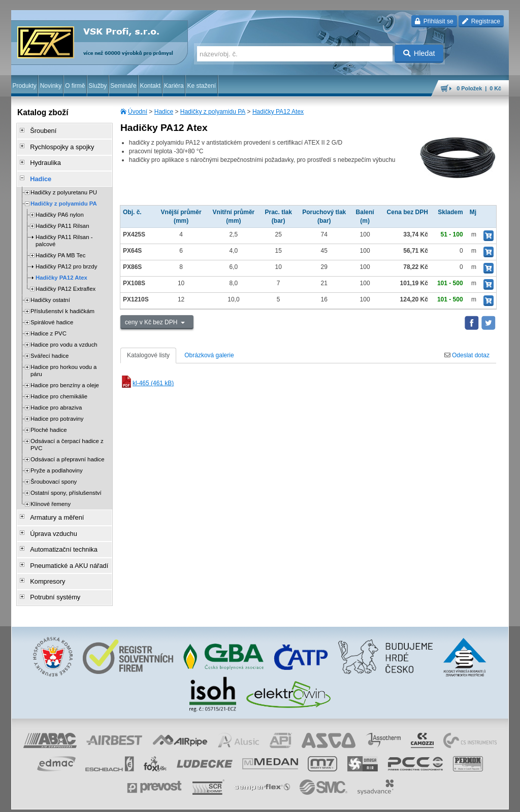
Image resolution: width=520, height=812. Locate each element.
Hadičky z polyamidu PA (213, 112)
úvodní (375, 799)
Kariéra (174, 86)
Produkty (24, 86)
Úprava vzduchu (50, 524)
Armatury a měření (53, 510)
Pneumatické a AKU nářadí (64, 553)
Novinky (51, 86)
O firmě (75, 86)
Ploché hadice (49, 423)
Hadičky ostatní (50, 293)
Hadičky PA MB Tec (60, 249)
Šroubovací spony (54, 475)
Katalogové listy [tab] (148, 355)
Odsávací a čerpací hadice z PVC (67, 438)
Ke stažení (202, 86)
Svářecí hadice (50, 349)
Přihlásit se (434, 21)
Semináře (123, 86)
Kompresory (44, 567)
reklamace (278, 799)
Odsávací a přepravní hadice (68, 453)
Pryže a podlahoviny (57, 464)
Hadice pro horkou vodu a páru (63, 364)
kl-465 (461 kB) (147, 383)
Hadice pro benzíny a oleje (65, 379)
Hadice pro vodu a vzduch (64, 338)
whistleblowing (315, 799)
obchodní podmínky (169, 799)
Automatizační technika (59, 538)
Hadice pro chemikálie (59, 390)
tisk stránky (438, 799)
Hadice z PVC (48, 327)
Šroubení (40, 130)
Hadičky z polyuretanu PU (64, 186)
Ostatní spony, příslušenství (66, 486)
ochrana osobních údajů (230, 799)
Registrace (481, 21)
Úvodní (138, 112)
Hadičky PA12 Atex (278, 112)
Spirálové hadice (52, 316)
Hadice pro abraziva (56, 401)
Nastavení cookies (116, 799)
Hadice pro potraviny (57, 412)
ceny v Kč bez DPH (152, 322)
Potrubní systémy (51, 581)
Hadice (164, 112)
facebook (350, 799)
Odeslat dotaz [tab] (467, 355)
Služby (97, 86)
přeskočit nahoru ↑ (480, 799)
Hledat (419, 53)
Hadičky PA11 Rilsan (62, 219)
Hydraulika (42, 159)
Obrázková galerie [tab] (209, 355)
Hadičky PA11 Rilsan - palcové (64, 234)
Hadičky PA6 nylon (60, 208)
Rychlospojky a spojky (57, 145)
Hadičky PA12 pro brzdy (66, 260)
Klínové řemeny (51, 497)
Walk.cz (77, 799)
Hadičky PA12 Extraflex (66, 282)
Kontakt (150, 86)
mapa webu (404, 799)
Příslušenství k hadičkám (62, 304)
